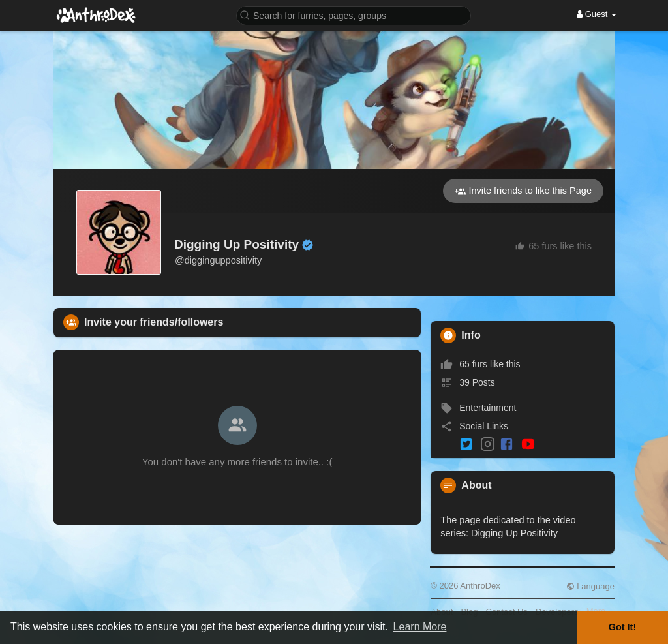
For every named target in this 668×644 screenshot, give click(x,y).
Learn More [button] (420, 627)
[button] (354, 15)
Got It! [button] (622, 627)
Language (590, 586)
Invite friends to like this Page (523, 191)
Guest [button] (597, 14)
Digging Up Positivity (236, 244)
